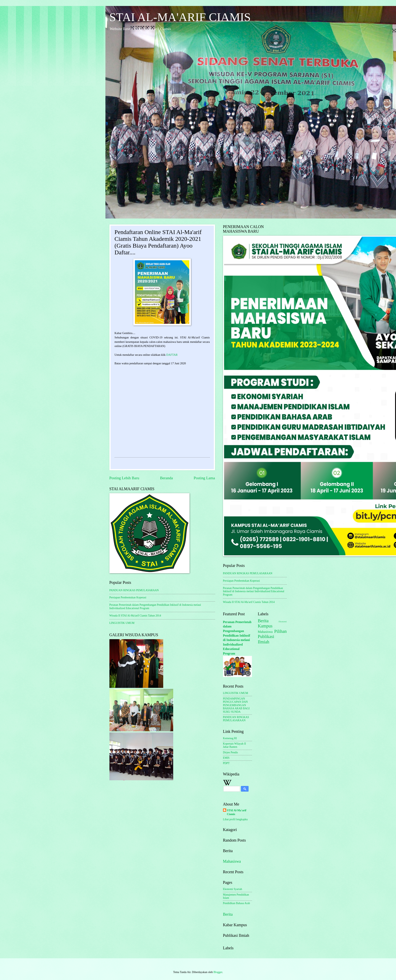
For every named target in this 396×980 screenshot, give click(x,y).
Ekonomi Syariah (233, 889)
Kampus (265, 626)
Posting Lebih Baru (124, 478)
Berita (228, 914)
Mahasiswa (232, 861)
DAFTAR (172, 355)
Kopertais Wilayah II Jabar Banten (235, 745)
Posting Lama (204, 478)
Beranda (166, 478)
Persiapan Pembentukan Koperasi (128, 597)
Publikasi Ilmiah (266, 639)
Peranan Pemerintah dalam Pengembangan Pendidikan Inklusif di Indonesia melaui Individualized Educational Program (254, 591)
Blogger (218, 972)
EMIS (226, 758)
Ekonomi (283, 621)
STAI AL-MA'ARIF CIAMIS (180, 17)
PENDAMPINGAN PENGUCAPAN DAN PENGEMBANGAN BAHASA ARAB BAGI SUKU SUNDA (236, 705)
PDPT (226, 763)
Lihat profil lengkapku (235, 819)
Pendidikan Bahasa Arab (237, 903)
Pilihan (281, 631)
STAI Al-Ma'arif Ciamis (237, 812)
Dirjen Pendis (231, 752)
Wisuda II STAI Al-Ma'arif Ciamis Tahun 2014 (135, 616)
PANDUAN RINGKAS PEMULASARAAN (134, 590)
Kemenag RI (230, 738)
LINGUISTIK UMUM (122, 623)
